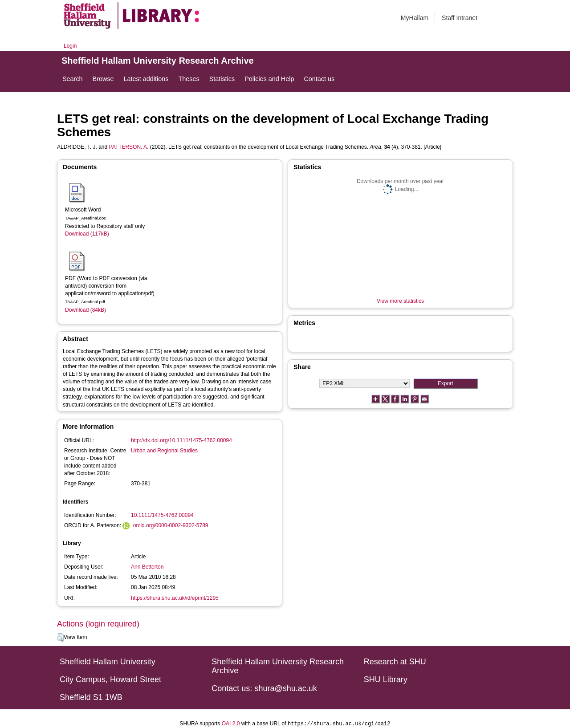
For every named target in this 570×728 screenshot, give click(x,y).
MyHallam (415, 18)
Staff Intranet (460, 18)
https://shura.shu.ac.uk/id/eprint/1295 (175, 598)
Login (70, 46)
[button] (60, 638)
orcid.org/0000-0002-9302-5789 (171, 525)
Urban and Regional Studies (164, 451)
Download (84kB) (85, 310)
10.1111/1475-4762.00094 (162, 515)
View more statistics (400, 301)
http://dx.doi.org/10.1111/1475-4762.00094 (181, 440)
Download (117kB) (87, 234)
